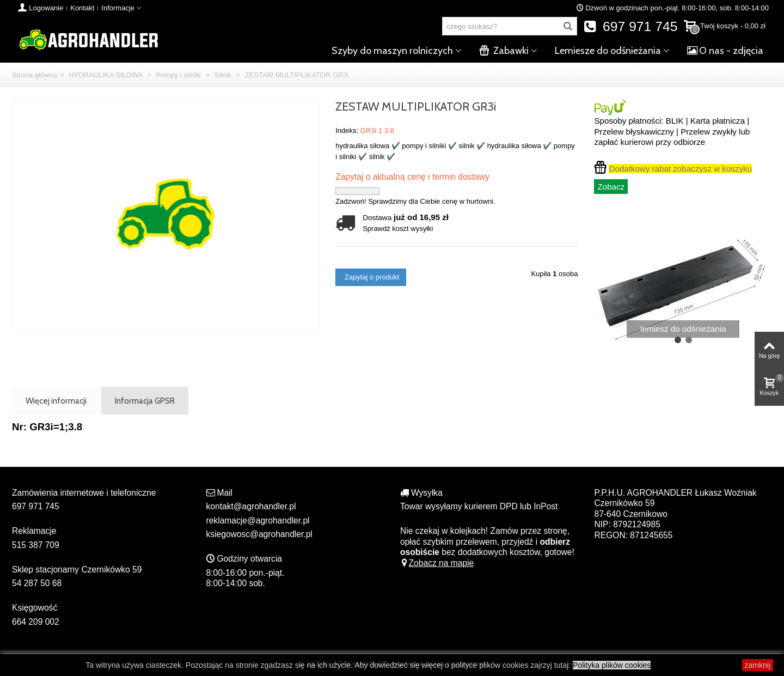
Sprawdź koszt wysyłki (398, 229)
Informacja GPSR (145, 401)
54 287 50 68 (37, 583)
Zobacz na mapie (437, 563)
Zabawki (504, 51)
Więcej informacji (56, 401)
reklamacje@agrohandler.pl (258, 520)
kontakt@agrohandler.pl (251, 506)
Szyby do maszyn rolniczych (392, 51)
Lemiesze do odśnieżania (608, 51)
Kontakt (82, 8)
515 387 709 (36, 545)
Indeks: (347, 130)
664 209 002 (36, 622)
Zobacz (611, 187)
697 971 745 (631, 26)
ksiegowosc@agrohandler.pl (259, 534)
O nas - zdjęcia (725, 51)
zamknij (758, 665)
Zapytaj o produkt (371, 277)
